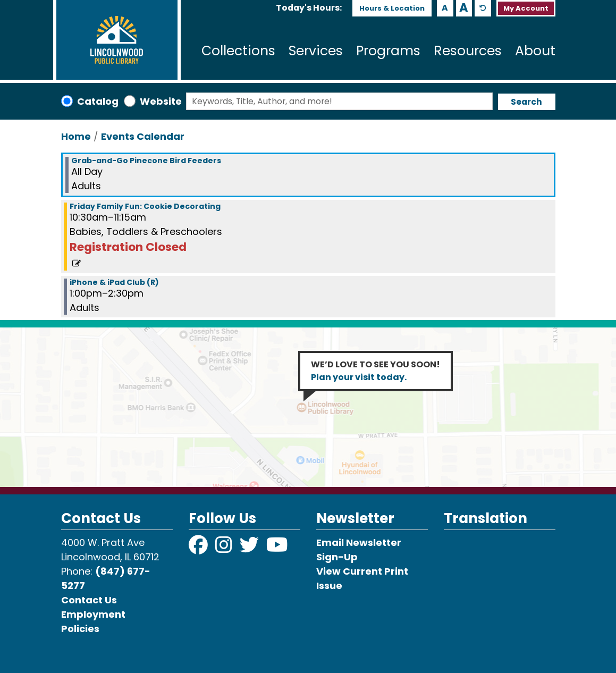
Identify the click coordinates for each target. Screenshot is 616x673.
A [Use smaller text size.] (445, 8)
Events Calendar (143, 136)
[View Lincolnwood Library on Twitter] (250, 548)
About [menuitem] (535, 51)
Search (526, 102)
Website (161, 101)
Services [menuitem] (316, 51)
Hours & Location (392, 8)
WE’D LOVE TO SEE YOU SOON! (375, 371)
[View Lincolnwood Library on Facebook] (199, 548)
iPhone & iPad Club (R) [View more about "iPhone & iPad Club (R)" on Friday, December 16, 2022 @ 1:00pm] (114, 282)
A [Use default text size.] (483, 8)
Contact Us (89, 600)
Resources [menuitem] (468, 51)
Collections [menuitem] (238, 51)
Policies (80, 629)
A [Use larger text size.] (464, 8)
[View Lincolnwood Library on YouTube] (277, 548)
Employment (93, 614)
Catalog (98, 101)
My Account (526, 8)
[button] (309, 8)
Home (76, 136)
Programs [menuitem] (388, 51)
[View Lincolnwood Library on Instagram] (225, 548)
